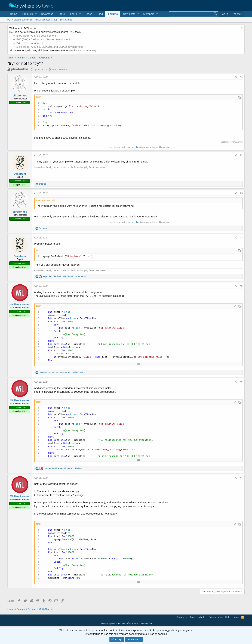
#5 (241, 286)
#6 (241, 382)
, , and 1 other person (64, 276)
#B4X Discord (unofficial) (20, 20)
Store (62, 14)
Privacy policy (216, 617)
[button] (29, 14)
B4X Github (66, 20)
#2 (241, 155)
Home (14, 14)
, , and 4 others (63, 468)
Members (149, 14)
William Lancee (20, 304)
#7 (241, 478)
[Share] (236, 77)
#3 (241, 193)
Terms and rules (198, 617)
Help (228, 617)
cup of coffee (134, 147)
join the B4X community (82, 50)
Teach (89, 14)
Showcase (47, 14)
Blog (100, 14)
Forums (113, 14)
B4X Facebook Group (46, 20)
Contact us (182, 617)
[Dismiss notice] (241, 28)
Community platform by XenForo (126, 624)
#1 (241, 77)
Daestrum (20, 174)
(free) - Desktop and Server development (43, 39)
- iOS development (30, 43)
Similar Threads (59, 70)
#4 (241, 238)
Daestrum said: (44, 200)
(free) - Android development (36, 36)
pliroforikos (20, 69)
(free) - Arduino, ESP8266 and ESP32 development (50, 47)
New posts (129, 14)
